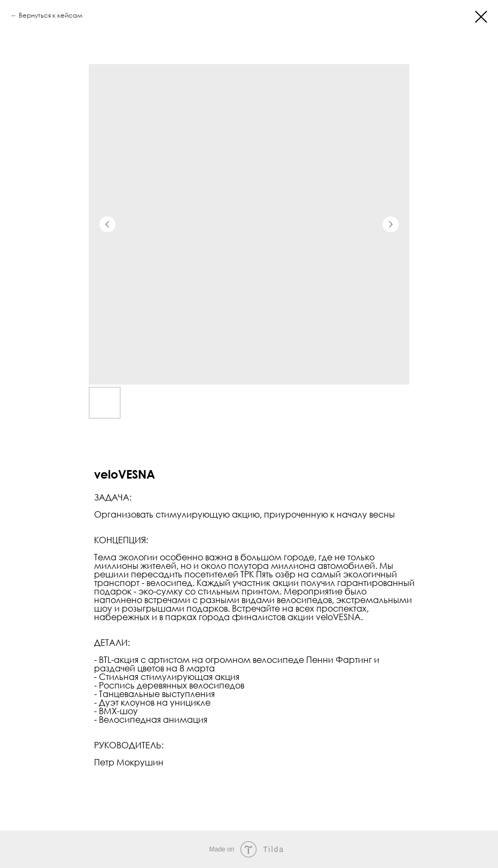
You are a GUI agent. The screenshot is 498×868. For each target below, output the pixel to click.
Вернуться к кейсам (51, 15)
